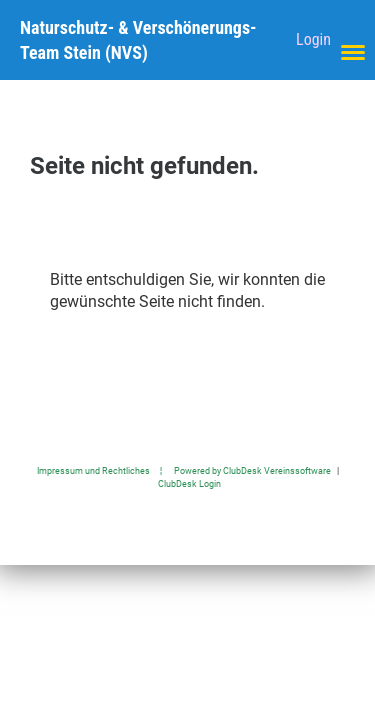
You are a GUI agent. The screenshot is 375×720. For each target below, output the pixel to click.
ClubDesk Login (189, 483)
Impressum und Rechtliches (93, 470)
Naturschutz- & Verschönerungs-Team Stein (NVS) (138, 40)
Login (313, 39)
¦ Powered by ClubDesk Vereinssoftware (240, 470)
